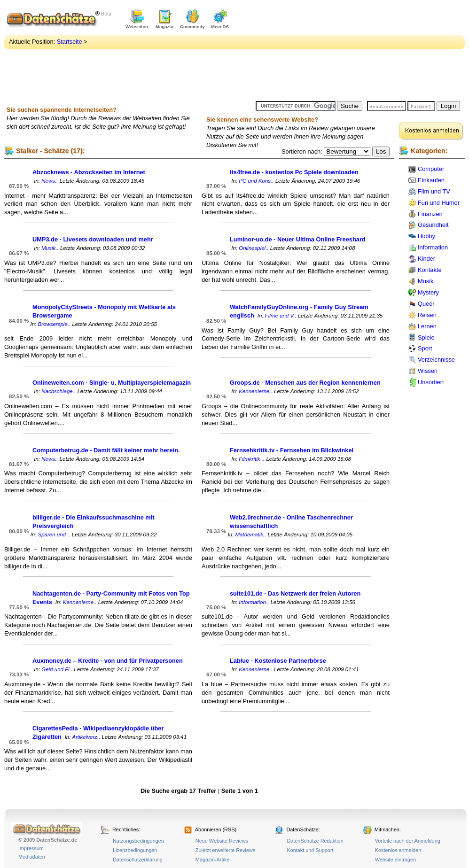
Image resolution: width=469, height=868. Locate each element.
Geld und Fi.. (57, 669)
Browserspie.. (54, 324)
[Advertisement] (303, 52)
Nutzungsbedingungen (138, 841)
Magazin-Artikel (213, 860)
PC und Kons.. (256, 181)
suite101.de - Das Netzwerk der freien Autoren (295, 593)
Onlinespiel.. (254, 248)
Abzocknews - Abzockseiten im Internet (89, 172)
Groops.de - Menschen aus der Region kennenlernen (305, 383)
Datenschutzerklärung (138, 860)
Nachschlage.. (59, 391)
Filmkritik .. (252, 459)
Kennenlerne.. (256, 391)
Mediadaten (32, 857)
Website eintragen (395, 860)
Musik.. (50, 248)
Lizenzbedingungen (135, 850)
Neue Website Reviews (222, 841)
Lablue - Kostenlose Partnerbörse (278, 661)
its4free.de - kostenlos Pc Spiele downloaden (294, 172)
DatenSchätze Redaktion (315, 841)
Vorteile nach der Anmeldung (408, 841)
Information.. (254, 602)
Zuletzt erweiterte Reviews (226, 850)
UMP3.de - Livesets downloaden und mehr (93, 239)
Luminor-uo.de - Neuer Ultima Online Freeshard (298, 239)
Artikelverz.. (86, 737)
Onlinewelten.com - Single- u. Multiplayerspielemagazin (112, 383)
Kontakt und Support (310, 850)
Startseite (70, 42)
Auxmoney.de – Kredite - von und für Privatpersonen (108, 661)
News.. (50, 181)
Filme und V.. (281, 316)
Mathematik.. (250, 535)
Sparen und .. (54, 535)
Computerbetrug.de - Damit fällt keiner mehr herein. (106, 450)
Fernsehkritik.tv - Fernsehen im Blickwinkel (292, 450)
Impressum (31, 848)
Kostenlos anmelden (398, 850)
